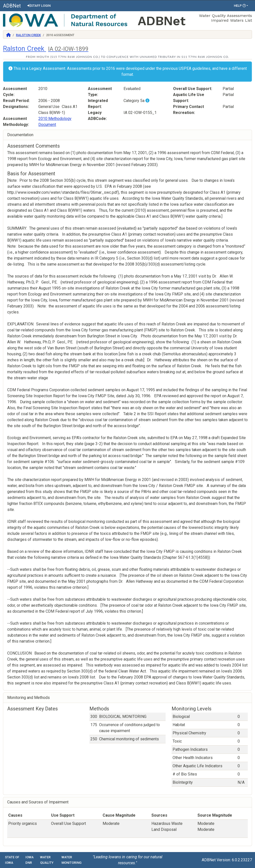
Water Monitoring (71, 860)
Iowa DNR (30, 860)
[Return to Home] (8, 35)
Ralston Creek (28, 35)
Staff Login (39, 6)
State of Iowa (12, 860)
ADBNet (12, 6)
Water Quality (47, 860)
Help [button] (240, 6)
